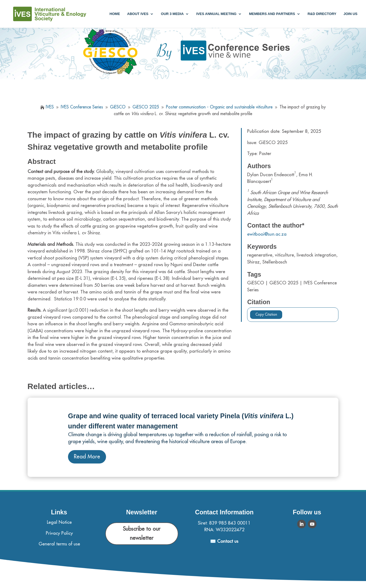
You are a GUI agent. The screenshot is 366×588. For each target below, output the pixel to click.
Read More (87, 457)
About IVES (138, 14)
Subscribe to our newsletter (142, 534)
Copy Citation (266, 314)
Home (115, 14)
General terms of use (59, 544)
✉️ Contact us (224, 541)
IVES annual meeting (216, 14)
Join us (350, 14)
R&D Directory (322, 14)
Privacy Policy (59, 533)
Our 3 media (172, 14)
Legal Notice (59, 522)
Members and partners (272, 14)
